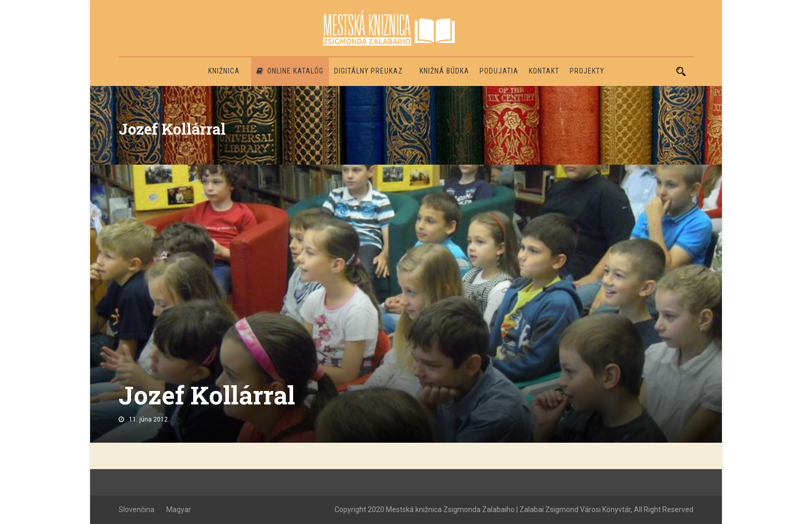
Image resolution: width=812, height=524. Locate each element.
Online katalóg (290, 71)
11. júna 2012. (149, 419)
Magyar (179, 510)
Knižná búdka (444, 71)
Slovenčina (136, 510)
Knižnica (224, 71)
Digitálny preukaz (368, 71)
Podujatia (499, 71)
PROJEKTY (587, 71)
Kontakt (544, 71)
